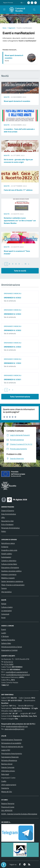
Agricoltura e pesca (8, 543)
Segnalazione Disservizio (10, 757)
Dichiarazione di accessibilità (11, 743)
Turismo (4, 588)
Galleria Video (6, 643)
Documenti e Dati (7, 521)
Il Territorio (5, 636)
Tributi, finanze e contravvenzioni (13, 585)
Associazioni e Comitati (9, 650)
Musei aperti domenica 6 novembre (17, 101)
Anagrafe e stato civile (9, 550)
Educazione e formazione (10, 567)
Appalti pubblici (7, 554)
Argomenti (12, 28)
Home (4, 28)
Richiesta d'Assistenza (9, 760)
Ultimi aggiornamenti (9, 785)
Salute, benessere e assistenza (12, 581)
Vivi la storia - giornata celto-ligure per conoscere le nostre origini (18, 161)
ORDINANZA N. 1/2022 (13, 363)
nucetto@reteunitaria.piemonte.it (18, 675)
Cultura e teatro (7, 607)
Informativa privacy (8, 771)
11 (25, 264)
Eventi (4, 629)
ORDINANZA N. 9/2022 (13, 298)
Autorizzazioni (6, 557)
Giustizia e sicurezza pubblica (11, 571)
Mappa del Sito (7, 792)
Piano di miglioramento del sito (12, 747)
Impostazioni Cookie (8, 778)
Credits (4, 781)
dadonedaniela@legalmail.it (14, 729)
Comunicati (5, 614)
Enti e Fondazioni (7, 524)
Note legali (5, 774)
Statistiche (5, 788)
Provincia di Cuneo (8, 807)
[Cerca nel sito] (34, 10)
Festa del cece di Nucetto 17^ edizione (18, 190)
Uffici (3, 517)
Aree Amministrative (9, 514)
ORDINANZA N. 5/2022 (13, 314)
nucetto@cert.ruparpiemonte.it (17, 672)
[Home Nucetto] (19, 10)
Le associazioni (7, 611)
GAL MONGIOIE (7, 810)
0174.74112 (8, 662)
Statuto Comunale (8, 767)
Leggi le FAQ (6, 750)
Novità (7, 97)
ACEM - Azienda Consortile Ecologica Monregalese (19, 814)
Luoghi (4, 633)
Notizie (4, 604)
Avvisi (3, 617)
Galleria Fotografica (8, 640)
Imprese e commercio (9, 574)
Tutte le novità (20, 271)
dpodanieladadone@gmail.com (17, 726)
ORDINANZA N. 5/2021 (13, 379)
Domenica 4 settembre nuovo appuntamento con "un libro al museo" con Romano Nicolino (20, 221)
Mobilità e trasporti (8, 578)
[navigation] (4, 9)
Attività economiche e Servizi (12, 647)
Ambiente (5, 547)
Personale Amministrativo (10, 528)
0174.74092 (9, 664)
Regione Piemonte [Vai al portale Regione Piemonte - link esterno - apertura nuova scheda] (8, 3)
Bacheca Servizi (7, 764)
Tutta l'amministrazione (20, 397)
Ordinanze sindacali (13, 293)
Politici (4, 531)
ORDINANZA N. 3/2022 (13, 330)
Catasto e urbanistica (9, 561)
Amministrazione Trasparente (12, 740)
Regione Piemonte (8, 803)
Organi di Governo (8, 511)
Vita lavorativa (6, 592)
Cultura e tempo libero (9, 564)
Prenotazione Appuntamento (12, 753)
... (22, 264)
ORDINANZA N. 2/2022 (13, 347)
